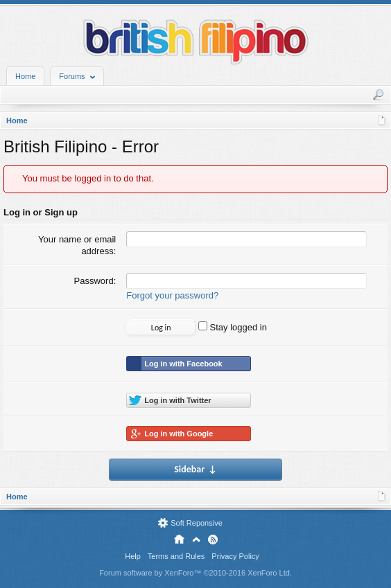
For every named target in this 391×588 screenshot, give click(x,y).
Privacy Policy (235, 556)
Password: (95, 281)
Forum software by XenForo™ (195, 573)
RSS (213, 540)
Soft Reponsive (197, 523)
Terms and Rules (176, 556)
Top (196, 540)
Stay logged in (233, 327)
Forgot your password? (172, 295)
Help (133, 556)
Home (25, 76)
